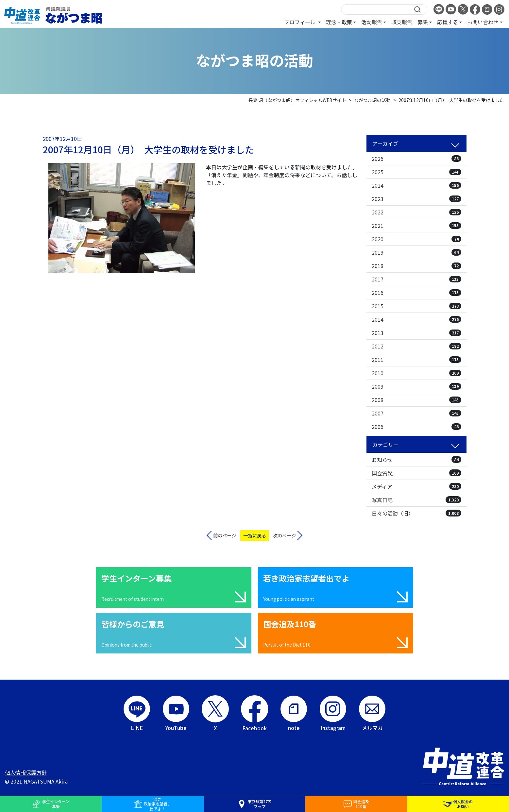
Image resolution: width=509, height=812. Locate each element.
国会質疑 (416, 473)
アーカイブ (385, 144)
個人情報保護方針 (26, 772)
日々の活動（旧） (416, 513)
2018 (416, 266)
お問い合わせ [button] (483, 22)
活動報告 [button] (372, 22)
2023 (416, 199)
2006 (416, 427)
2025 (416, 172)
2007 (416, 413)
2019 (416, 252)
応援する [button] (448, 22)
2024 (416, 185)
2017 (416, 279)
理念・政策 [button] (339, 22)
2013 (416, 333)
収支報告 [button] (402, 22)
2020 (416, 239)
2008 (416, 400)
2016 (416, 293)
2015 (416, 306)
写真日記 (416, 500)
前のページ (225, 535)
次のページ (284, 535)
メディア (416, 486)
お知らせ (416, 460)
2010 (416, 373)
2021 (416, 226)
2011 (416, 360)
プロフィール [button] (300, 22)
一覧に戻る (255, 535)
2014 (416, 319)
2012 (416, 346)
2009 (416, 386)
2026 (416, 159)
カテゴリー (385, 445)
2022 (416, 212)
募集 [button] (423, 22)
